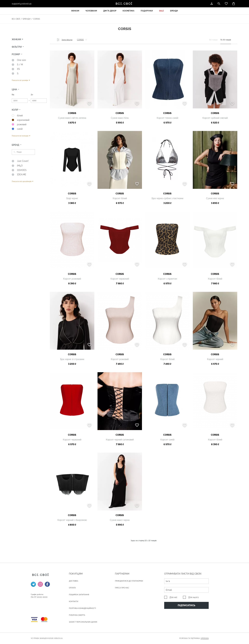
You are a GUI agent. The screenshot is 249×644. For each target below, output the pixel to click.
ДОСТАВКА (74, 581)
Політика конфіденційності (82, 608)
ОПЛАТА (72, 588)
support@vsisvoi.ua (22, 4)
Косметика (128, 11)
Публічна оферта (77, 615)
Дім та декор (110, 11)
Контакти (74, 601)
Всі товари (213, 40)
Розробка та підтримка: (194, 638)
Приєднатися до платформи (129, 581)
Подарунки (147, 11)
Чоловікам (91, 11)
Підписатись (187, 605)
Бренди (174, 11)
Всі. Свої (16, 19)
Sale (161, 11)
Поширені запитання (79, 595)
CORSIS (72, 113)
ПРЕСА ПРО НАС (122, 588)
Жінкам (75, 11)
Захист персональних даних (83, 622)
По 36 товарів (226, 40)
